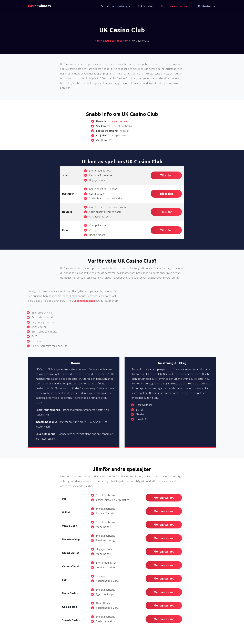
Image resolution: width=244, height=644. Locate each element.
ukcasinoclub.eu (117, 121)
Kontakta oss (207, 6)
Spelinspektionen (84, 301)
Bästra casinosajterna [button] (175, 6)
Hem (97, 41)
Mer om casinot (164, 498)
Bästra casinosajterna (116, 41)
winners (39, 6)
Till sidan (166, 175)
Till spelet (166, 194)
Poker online (146, 6)
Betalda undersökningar (115, 6)
